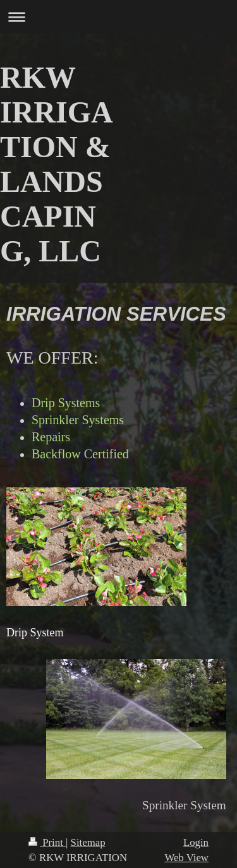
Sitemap (88, 842)
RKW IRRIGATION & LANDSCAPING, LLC (57, 164)
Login (196, 842)
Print (47, 842)
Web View (186, 858)
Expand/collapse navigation (118, 17)
